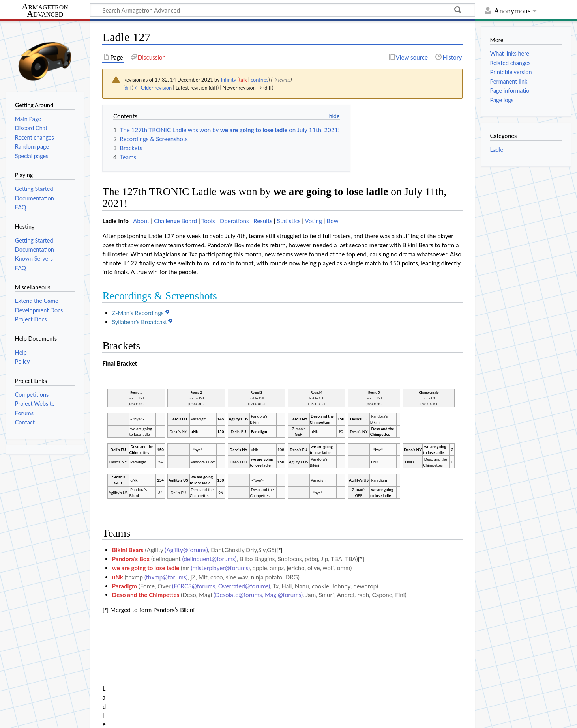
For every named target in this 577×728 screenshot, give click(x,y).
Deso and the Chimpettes (146, 595)
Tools (208, 221)
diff (128, 88)
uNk (118, 577)
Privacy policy (24, 717)
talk (243, 80)
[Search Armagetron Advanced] (283, 10)
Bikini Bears (128, 550)
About (141, 221)
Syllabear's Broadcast (140, 322)
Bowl (333, 221)
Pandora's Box (131, 559)
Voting (314, 221)
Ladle (496, 150)
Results (263, 221)
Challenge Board (175, 221)
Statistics (289, 221)
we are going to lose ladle (146, 568)
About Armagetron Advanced (86, 717)
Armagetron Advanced (45, 10)
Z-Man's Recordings (138, 313)
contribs (259, 80)
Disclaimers (145, 717)
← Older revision (153, 88)
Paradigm (125, 586)
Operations (234, 221)
